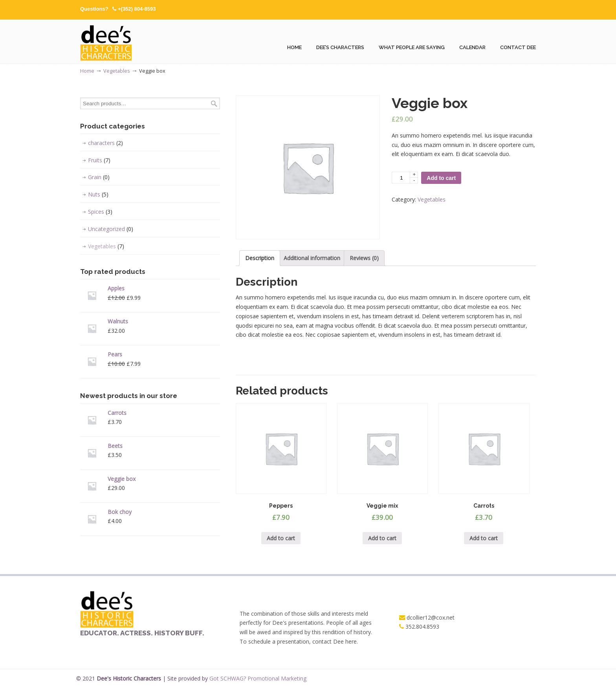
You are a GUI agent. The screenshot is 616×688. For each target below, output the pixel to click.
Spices (100, 212)
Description (260, 258)
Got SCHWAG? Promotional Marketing (258, 678)
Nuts (98, 194)
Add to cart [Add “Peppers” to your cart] (281, 538)
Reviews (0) (364, 258)
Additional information (312, 258)
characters (105, 143)
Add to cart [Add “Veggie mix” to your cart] (382, 538)
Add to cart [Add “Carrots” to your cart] (484, 538)
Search (214, 104)
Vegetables (117, 71)
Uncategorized (111, 229)
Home (87, 71)
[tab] (260, 258)
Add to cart (441, 178)
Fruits (99, 160)
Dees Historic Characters (107, 42)
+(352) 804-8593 (137, 9)
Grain (99, 177)
